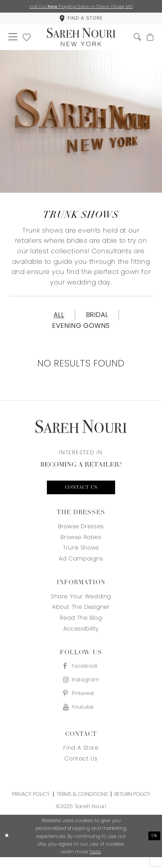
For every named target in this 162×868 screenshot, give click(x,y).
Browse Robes (81, 544)
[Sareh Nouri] (81, 40)
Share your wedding (81, 603)
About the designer (81, 614)
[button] (13, 40)
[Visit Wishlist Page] (29, 40)
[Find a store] (81, 20)
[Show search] (135, 40)
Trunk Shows (81, 555)
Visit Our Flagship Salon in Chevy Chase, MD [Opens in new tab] (81, 6)
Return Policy (132, 805)
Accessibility (81, 636)
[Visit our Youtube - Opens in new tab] (81, 718)
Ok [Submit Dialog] (154, 847)
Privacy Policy (31, 805)
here (95, 862)
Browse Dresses (81, 533)
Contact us (81, 494)
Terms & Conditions (82, 805)
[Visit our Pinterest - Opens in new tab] (81, 703)
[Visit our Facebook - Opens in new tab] (81, 673)
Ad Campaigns (81, 566)
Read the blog (81, 625)
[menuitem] (81, 20)
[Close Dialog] (8, 847)
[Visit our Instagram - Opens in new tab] (81, 688)
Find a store (81, 759)
